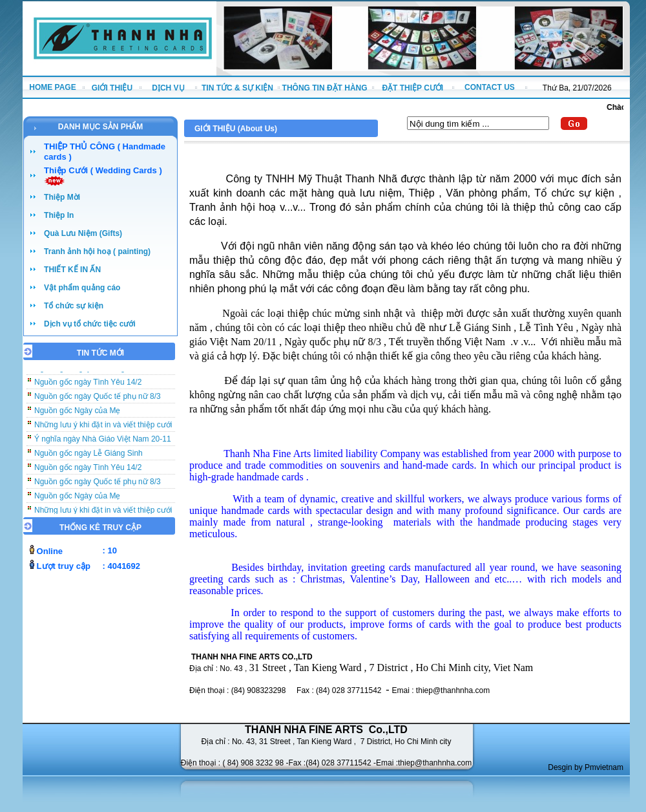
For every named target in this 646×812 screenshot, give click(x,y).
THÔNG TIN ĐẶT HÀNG (325, 88)
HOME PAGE (52, 87)
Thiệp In (59, 215)
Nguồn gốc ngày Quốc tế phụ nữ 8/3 (98, 399)
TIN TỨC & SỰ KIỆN (237, 88)
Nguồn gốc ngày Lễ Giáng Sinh (89, 456)
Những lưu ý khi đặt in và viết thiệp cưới (103, 427)
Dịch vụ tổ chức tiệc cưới (90, 324)
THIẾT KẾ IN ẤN (72, 270)
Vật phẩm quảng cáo (82, 288)
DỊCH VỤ (168, 88)
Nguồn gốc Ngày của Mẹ (77, 413)
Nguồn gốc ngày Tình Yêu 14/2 (88, 385)
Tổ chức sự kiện (74, 306)
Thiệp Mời (62, 197)
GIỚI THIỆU (112, 88)
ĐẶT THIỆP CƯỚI (412, 88)
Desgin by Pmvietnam (586, 767)
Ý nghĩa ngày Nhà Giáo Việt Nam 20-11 (103, 442)
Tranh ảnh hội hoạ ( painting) (97, 251)
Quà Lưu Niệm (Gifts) (83, 233)
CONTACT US (490, 87)
